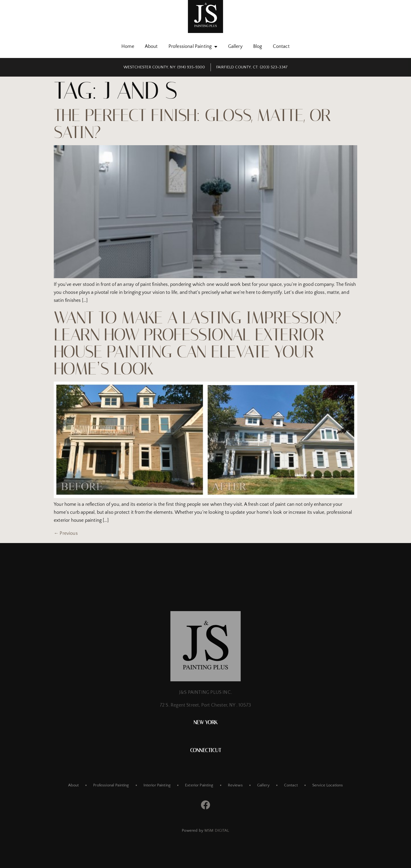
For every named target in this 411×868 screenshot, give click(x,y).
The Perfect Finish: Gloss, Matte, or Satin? (192, 124)
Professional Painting (193, 47)
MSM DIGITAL (217, 835)
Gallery (235, 47)
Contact (281, 47)
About (151, 47)
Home (128, 47)
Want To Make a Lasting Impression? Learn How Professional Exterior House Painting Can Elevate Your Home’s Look (198, 343)
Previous (66, 533)
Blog (258, 47)
